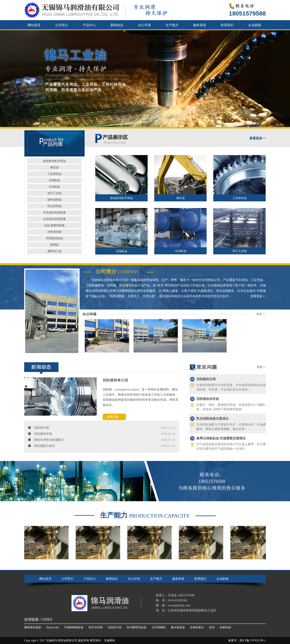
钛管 (212, 627)
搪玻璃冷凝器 (33, 627)
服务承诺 (200, 25)
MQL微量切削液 (54, 225)
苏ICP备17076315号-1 (253, 640)
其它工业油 (54, 193)
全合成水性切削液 (54, 219)
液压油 (54, 167)
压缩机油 (54, 180)
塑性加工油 (54, 251)
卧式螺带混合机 (137, 627)
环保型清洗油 (54, 238)
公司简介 (62, 25)
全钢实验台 (197, 627)
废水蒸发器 (178, 627)
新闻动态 (117, 25)
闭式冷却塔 (96, 627)
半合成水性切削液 (54, 213)
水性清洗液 (54, 232)
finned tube (52, 627)
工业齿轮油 (54, 174)
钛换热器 (225, 627)
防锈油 (54, 245)
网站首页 (34, 25)
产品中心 (89, 25)
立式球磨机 (159, 627)
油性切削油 (54, 200)
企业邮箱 (255, 25)
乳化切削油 (54, 206)
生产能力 (172, 25)
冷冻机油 (54, 187)
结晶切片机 (115, 627)
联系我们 (227, 25)
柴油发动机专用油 (54, 161)
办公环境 (144, 25)
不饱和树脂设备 (74, 627)
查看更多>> (258, 296)
